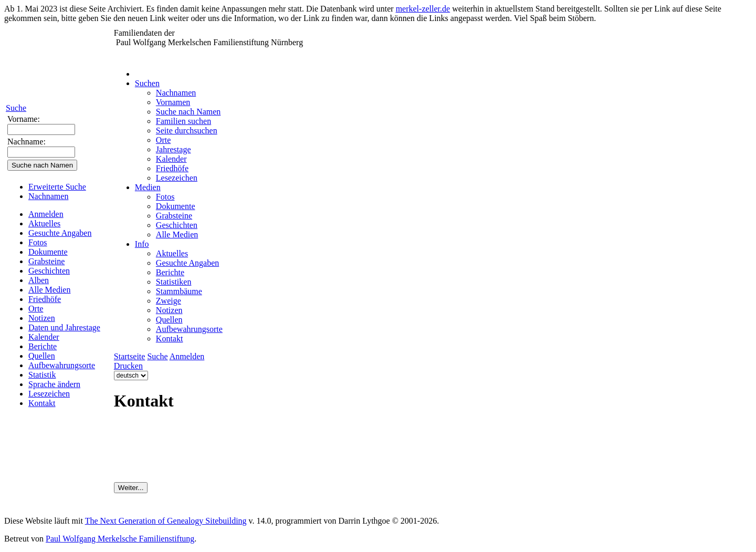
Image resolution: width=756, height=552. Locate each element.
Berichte (43, 346)
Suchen (147, 83)
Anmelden (46, 214)
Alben (39, 280)
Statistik (42, 375)
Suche (16, 108)
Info (142, 244)
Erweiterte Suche (57, 187)
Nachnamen (48, 196)
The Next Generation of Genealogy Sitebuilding (166, 521)
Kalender (44, 337)
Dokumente (48, 252)
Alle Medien (49, 290)
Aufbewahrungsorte (62, 365)
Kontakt (42, 403)
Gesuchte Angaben (60, 233)
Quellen (42, 356)
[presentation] (194, 452)
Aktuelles (44, 223)
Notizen (42, 318)
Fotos (38, 242)
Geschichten (49, 271)
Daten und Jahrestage (64, 327)
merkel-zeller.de (423, 9)
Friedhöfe (45, 299)
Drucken (128, 366)
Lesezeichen (49, 394)
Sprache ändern (54, 384)
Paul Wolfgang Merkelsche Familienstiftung (120, 539)
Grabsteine (46, 261)
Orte (36, 309)
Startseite (130, 356)
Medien (148, 187)
